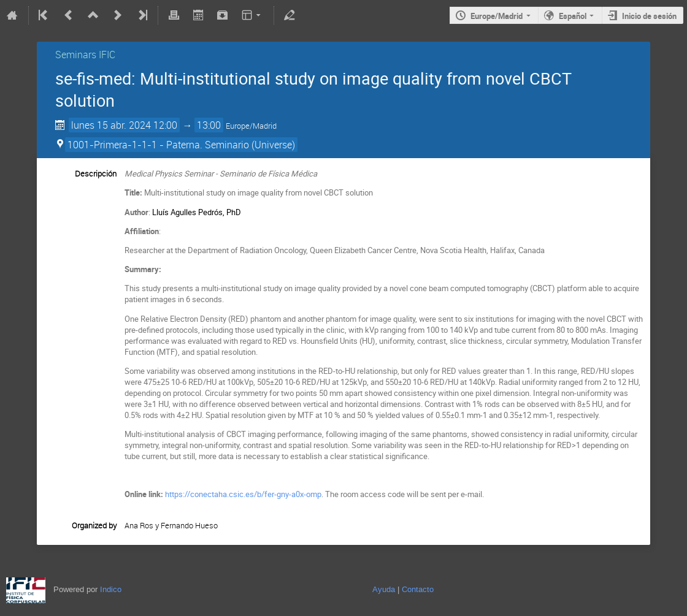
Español (573, 16)
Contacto (418, 589)
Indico (111, 589)
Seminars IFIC (85, 55)
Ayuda (384, 589)
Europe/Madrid (497, 16)
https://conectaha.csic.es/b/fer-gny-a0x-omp (243, 494)
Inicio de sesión (649, 16)
